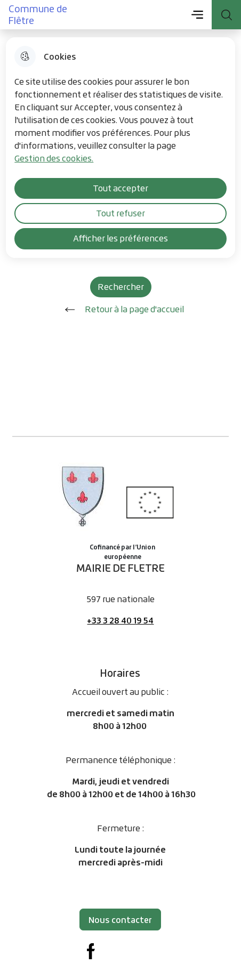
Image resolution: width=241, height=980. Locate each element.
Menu (197, 14)
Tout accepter (120, 188)
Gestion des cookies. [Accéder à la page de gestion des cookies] (54, 158)
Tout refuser (120, 213)
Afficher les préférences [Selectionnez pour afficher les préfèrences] (120, 238)
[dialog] (120, 148)
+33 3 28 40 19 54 (120, 620)
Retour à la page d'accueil (121, 310)
